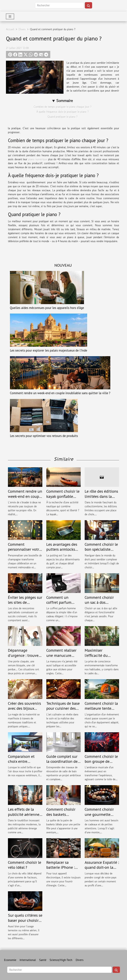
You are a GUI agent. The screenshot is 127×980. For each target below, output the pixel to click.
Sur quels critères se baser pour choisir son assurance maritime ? (25, 923)
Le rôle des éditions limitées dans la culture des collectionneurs (101, 499)
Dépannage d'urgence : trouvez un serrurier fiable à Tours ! (25, 658)
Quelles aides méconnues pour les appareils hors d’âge (47, 308)
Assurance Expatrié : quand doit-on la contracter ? (102, 867)
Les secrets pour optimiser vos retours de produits (44, 436)
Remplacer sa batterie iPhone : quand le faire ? (61, 867)
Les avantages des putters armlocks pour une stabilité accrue (62, 552)
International (28, 960)
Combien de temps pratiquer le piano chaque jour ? (63, 107)
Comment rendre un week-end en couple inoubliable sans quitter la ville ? (60, 393)
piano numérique (38, 159)
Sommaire (65, 101)
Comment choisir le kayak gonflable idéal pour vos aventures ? (63, 499)
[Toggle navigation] (10, 16)
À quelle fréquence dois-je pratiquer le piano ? (63, 112)
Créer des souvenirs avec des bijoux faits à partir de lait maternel (25, 711)
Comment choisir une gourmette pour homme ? (99, 814)
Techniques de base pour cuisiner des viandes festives (63, 708)
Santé (43, 960)
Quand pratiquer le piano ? (63, 117)
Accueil (10, 29)
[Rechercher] (59, 5)
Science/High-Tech (61, 960)
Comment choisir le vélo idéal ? (25, 865)
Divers (22, 29)
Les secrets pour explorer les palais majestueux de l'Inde (49, 350)
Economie (10, 960)
